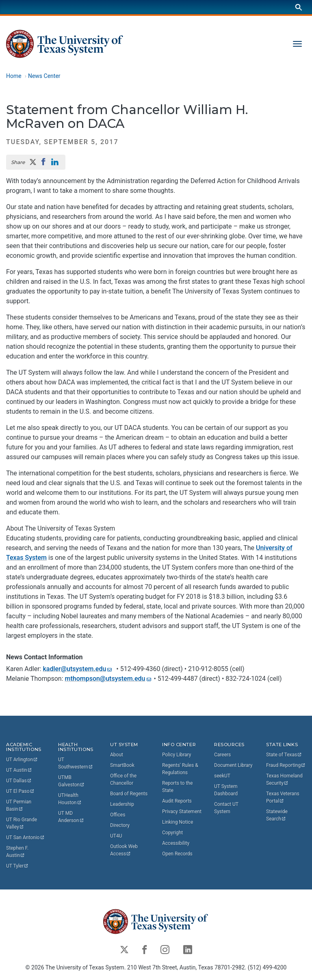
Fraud (286, 765)
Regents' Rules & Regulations (180, 769)
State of (284, 755)
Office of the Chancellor (123, 779)
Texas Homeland (285, 779)
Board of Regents (129, 794)
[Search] (299, 7)
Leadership (122, 804)
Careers (222, 755)
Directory (120, 825)
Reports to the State (177, 787)
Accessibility (176, 843)
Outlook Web (125, 850)
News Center (44, 76)
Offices (118, 815)
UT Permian (19, 805)
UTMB (71, 781)
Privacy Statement (182, 812)
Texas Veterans (283, 797)
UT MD (71, 817)
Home (14, 76)
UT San (25, 838)
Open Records (177, 854)
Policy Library (177, 755)
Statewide (277, 815)
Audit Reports (177, 801)
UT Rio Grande (22, 823)
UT (22, 760)
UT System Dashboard (226, 790)
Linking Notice (178, 822)
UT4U (116, 836)
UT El (20, 791)
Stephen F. (18, 852)
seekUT (222, 776)
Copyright (172, 833)
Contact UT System (226, 808)
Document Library (233, 765)
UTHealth (70, 799)
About (117, 755)
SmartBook (122, 765)
